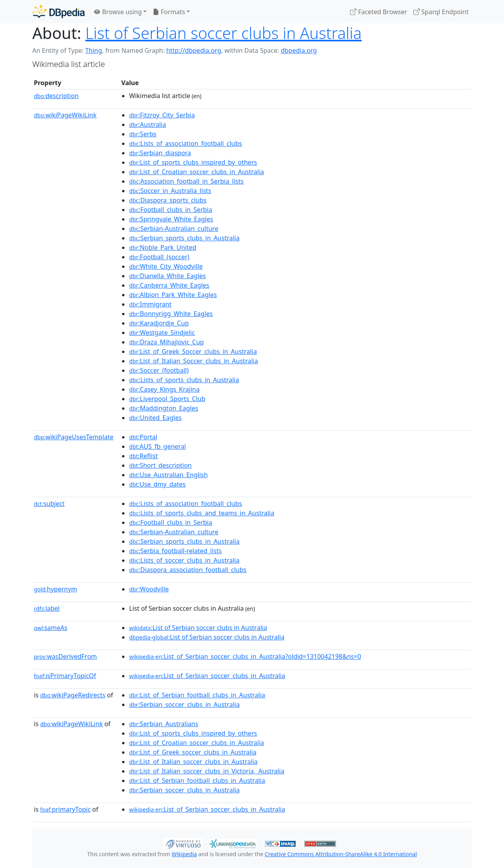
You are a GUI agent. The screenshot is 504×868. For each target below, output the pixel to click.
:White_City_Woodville (166, 266)
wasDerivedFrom (65, 656)
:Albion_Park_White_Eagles (173, 295)
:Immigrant (150, 304)
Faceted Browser (379, 12)
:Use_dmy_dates (157, 484)
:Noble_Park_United (163, 247)
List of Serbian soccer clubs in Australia (224, 33)
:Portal (143, 437)
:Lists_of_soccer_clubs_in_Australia (184, 560)
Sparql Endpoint (441, 12)
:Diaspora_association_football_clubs (188, 570)
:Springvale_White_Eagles (171, 219)
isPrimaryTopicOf (65, 676)
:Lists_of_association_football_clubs (186, 143)
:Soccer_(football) (159, 370)
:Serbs (143, 134)
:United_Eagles (155, 418)
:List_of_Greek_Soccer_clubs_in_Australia (193, 351)
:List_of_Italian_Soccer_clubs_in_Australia (194, 361)
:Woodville (149, 589)
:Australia (147, 125)
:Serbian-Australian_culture (174, 229)
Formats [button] (169, 12)
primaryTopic (65, 809)
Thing (94, 50)
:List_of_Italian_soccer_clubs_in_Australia (193, 762)
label (47, 608)
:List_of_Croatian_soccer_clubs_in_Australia (197, 172)
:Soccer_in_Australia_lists (170, 191)
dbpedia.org (299, 50)
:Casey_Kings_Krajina (164, 389)
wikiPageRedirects (73, 695)
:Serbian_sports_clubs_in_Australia (184, 238)
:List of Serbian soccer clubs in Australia (198, 628)
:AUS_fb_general (157, 446)
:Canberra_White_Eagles (169, 285)
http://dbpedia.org (194, 50)
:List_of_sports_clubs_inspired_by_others (193, 162)
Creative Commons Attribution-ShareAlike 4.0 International (341, 854)
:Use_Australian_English (169, 475)
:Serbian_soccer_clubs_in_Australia (184, 704)
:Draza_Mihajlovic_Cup (167, 342)
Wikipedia (184, 854)
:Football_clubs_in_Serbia (171, 210)
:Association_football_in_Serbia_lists (186, 181)
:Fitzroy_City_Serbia (162, 115)
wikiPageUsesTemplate (74, 437)
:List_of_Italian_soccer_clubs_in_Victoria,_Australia (207, 771)
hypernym (56, 589)
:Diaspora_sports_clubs (168, 200)
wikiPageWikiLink (65, 115)
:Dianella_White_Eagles (168, 276)
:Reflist (144, 456)
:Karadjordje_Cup (159, 323)
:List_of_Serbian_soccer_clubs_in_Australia (207, 676)
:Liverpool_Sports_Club (167, 399)
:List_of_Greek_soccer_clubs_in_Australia (193, 752)
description (56, 96)
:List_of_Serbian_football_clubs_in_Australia (197, 695)
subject (49, 504)
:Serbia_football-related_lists (175, 551)
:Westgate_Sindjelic (162, 333)
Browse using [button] (118, 12)
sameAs (51, 628)
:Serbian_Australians (164, 724)
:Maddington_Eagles (164, 408)
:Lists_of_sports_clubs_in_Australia (184, 380)
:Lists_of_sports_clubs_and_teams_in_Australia (202, 513)
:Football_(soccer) (159, 257)
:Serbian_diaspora (160, 153)
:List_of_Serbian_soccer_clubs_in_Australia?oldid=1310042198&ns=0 (245, 656)
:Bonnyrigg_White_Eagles (171, 314)
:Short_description (160, 465)
